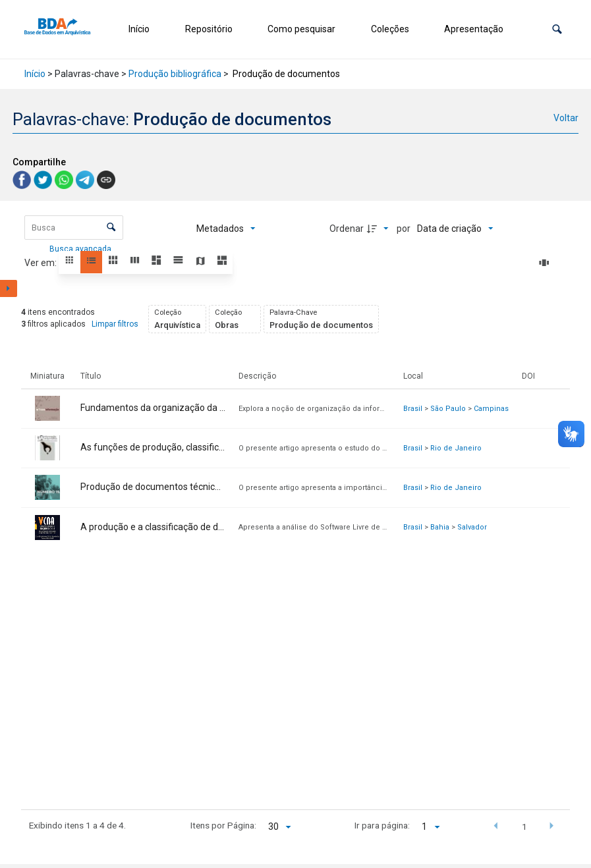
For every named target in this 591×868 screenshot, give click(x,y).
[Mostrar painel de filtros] (9, 288)
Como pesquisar (301, 29)
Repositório (209, 29)
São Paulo (448, 409)
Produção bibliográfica (175, 74)
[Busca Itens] (74, 228)
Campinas (491, 409)
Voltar (566, 118)
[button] (557, 29)
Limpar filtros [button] (115, 324)
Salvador (472, 527)
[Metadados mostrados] (226, 229)
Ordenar (347, 229)
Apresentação (474, 29)
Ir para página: (382, 825)
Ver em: (42, 263)
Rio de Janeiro (456, 448)
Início (139, 29)
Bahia (440, 527)
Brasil (413, 409)
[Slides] (546, 263)
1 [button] (524, 827)
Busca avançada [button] (81, 249)
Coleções (390, 29)
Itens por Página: (223, 825)
